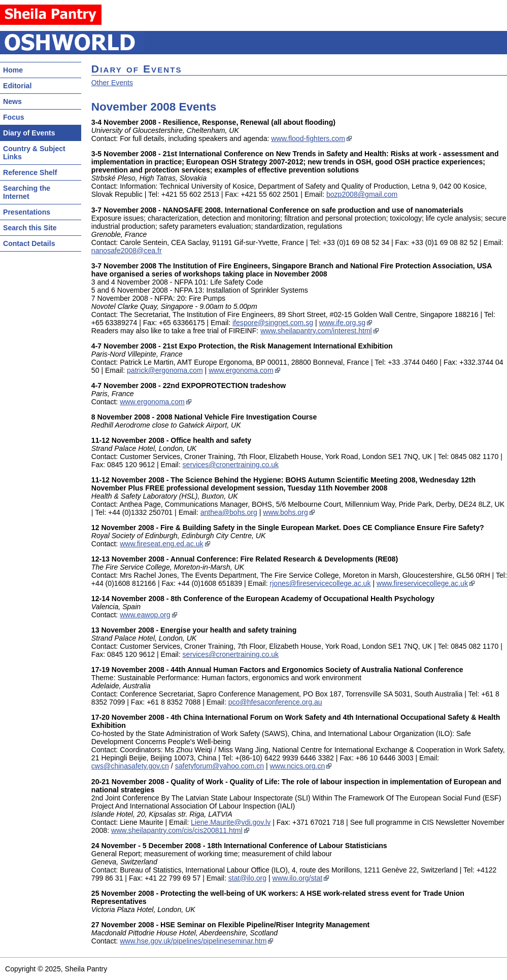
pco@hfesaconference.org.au (275, 702)
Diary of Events (29, 133)
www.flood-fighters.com (308, 138)
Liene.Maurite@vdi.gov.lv (231, 822)
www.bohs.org (285, 512)
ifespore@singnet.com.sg (273, 323)
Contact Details (29, 243)
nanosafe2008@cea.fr (127, 251)
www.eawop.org (145, 615)
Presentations (27, 212)
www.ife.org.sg (343, 323)
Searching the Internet (27, 192)
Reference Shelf (30, 172)
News (12, 101)
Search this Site (30, 228)
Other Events (112, 83)
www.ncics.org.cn (298, 766)
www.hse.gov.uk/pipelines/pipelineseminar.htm (193, 941)
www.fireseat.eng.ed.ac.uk (161, 544)
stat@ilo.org (247, 878)
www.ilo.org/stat (298, 878)
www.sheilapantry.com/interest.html (316, 331)
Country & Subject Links (34, 153)
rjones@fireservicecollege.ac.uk (320, 583)
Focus (13, 117)
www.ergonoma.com (241, 370)
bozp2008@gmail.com (362, 194)
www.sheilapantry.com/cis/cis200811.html (177, 830)
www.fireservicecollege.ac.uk (422, 583)
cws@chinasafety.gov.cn (130, 766)
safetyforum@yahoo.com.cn (219, 766)
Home (13, 70)
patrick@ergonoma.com (165, 370)
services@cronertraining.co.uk (231, 465)
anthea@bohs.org (229, 512)
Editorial (17, 86)
